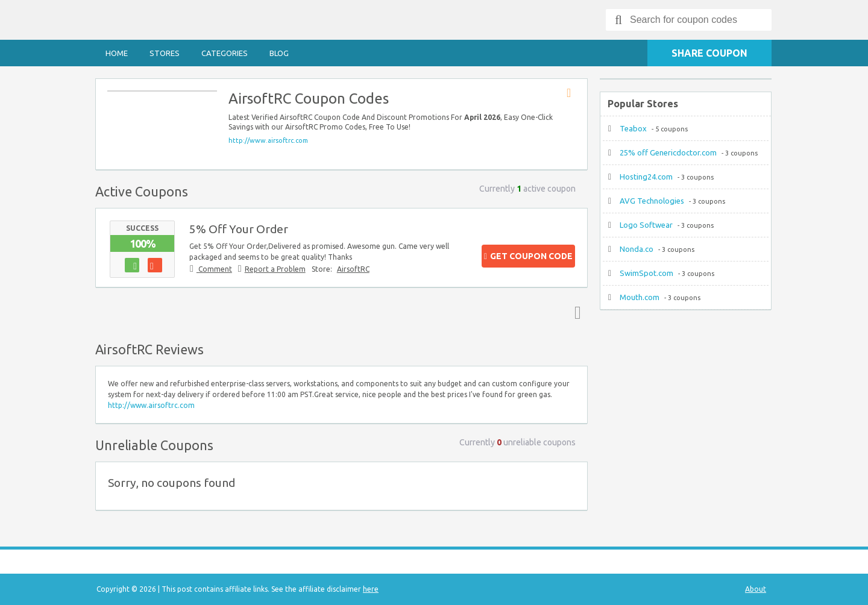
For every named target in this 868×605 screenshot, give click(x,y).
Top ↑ (575, 312)
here (371, 589)
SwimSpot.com (646, 273)
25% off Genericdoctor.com (668, 152)
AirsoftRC (353, 269)
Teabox (633, 128)
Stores (165, 53)
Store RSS (573, 93)
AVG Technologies (652, 201)
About (756, 589)
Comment (214, 269)
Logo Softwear (646, 225)
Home (117, 53)
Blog (279, 53)
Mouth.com (640, 297)
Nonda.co (637, 249)
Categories (225, 53)
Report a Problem (275, 269)
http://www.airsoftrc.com (268, 140)
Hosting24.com (646, 177)
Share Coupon (709, 53)
